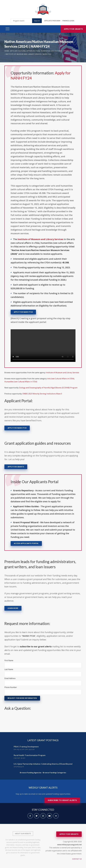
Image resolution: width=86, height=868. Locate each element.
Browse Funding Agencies (31, 773)
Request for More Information (22, 698)
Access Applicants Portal (26, 543)
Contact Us (77, 859)
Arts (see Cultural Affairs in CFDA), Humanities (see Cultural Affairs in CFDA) (43, 51)
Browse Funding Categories (54, 773)
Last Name (9, 669)
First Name (9, 660)
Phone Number (11, 687)
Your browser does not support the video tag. (43, 346)
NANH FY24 (47, 54)
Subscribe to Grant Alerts (62, 800)
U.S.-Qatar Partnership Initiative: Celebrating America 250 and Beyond (43, 764)
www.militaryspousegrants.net (69, 845)
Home (7, 51)
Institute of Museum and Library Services (23, 54)
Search (37, 21)
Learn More (13, 608)
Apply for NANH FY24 (23, 312)
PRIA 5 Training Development (26, 747)
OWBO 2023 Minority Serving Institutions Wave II (42, 394)
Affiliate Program (52, 21)
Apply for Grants (73, 29)
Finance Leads (68, 21)
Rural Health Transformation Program (30, 755)
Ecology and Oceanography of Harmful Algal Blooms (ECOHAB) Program (48, 388)
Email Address (10, 678)
